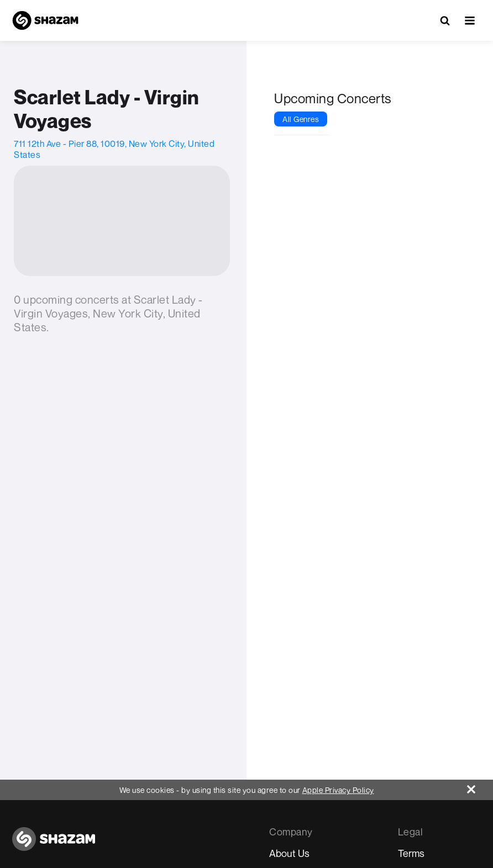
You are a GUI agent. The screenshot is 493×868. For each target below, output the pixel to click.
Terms (411, 853)
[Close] (480, 787)
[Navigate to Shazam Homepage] (45, 20)
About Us (289, 853)
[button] (470, 20)
